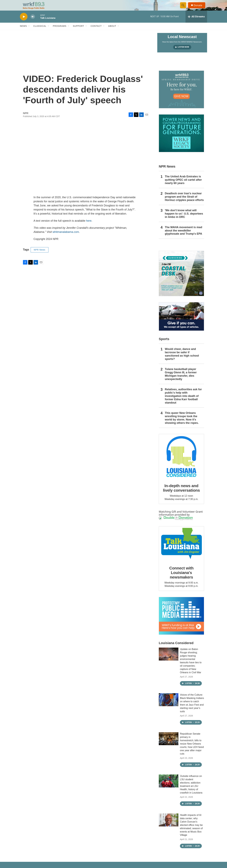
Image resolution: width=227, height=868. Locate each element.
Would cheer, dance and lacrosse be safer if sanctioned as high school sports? (182, 359)
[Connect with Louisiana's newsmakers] (181, 549)
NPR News (40, 255)
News (23, 31)
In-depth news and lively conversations (181, 493)
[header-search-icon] (184, 8)
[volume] (33, 22)
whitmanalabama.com (66, 237)
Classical (40, 31)
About (112, 31)
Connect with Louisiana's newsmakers (181, 578)
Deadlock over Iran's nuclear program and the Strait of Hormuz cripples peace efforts (184, 202)
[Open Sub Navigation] (29, 31)
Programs (60, 31)
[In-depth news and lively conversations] (181, 462)
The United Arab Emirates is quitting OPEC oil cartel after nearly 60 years (183, 185)
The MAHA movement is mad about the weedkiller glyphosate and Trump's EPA (183, 236)
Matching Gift (167, 517)
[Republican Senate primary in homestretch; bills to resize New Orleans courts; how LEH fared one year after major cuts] (169, 744)
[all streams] (196, 22)
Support (78, 31)
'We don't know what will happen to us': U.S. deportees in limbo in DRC (184, 219)
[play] (24, 22)
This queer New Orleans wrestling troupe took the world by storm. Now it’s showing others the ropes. (182, 423)
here (89, 226)
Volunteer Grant (193, 517)
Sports (164, 344)
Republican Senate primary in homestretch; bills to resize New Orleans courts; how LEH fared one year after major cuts (192, 749)
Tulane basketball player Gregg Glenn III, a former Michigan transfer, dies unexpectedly (181, 380)
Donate (199, 8)
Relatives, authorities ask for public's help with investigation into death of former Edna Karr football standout (183, 401)
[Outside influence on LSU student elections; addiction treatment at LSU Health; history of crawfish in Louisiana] (169, 786)
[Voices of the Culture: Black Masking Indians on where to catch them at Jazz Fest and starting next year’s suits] (169, 705)
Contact (96, 31)
